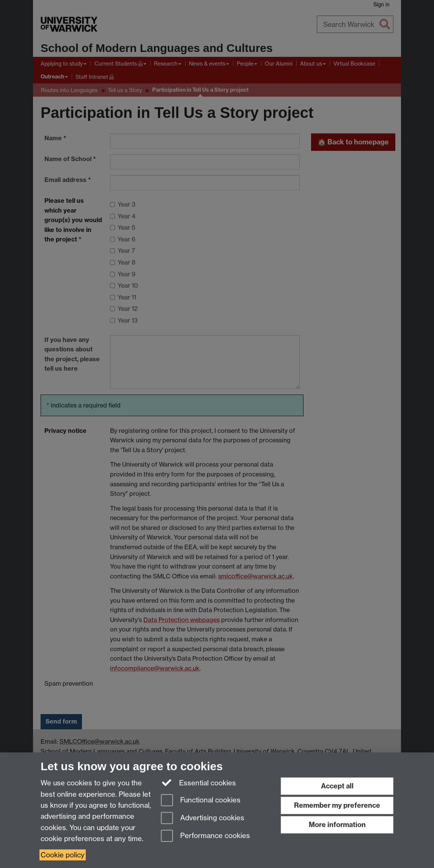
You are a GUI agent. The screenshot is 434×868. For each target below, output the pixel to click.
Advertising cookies (203, 819)
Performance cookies (205, 836)
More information (337, 825)
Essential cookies (199, 782)
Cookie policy (63, 855)
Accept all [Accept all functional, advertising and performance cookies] (337, 786)
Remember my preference (337, 805)
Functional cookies (201, 801)
